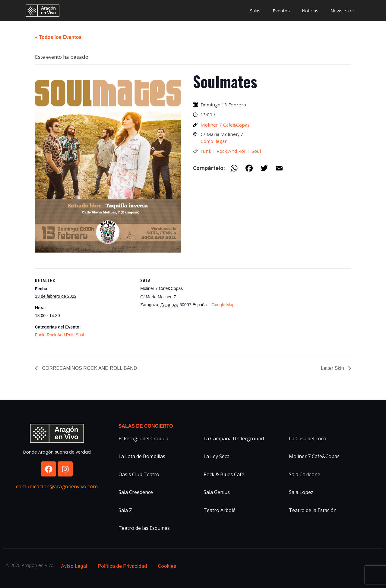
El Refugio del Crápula (143, 439)
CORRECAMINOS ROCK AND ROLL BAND (89, 368)
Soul (256, 151)
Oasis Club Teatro (139, 474)
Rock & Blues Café (224, 474)
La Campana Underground (234, 439)
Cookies (167, 566)
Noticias (310, 11)
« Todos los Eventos (58, 37)
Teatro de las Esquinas (144, 528)
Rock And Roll (231, 151)
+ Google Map (221, 305)
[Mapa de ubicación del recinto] (278, 310)
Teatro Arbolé (220, 510)
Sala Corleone (305, 474)
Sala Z (125, 510)
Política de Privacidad (123, 566)
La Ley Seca (217, 456)
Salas (255, 11)
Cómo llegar (214, 141)
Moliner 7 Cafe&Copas (225, 125)
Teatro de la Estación (313, 510)
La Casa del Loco (308, 439)
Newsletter (342, 11)
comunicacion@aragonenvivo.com (57, 486)
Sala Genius (217, 492)
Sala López (301, 492)
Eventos (281, 11)
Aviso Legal (74, 566)
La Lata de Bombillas (142, 456)
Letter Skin (333, 368)
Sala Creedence (136, 492)
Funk (206, 151)
